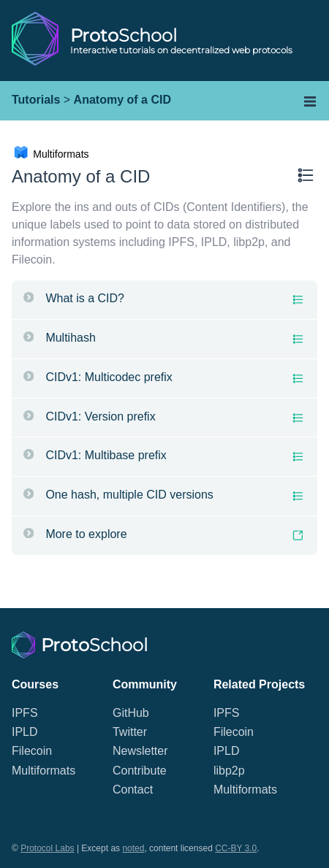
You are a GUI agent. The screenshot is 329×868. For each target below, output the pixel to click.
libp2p (229, 771)
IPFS (25, 713)
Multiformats (44, 771)
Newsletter (140, 751)
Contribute (140, 771)
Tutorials (36, 100)
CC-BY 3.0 (236, 848)
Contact (133, 790)
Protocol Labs (47, 848)
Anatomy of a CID (122, 100)
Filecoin (32, 751)
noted (133, 848)
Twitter (130, 732)
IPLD (25, 732)
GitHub (131, 713)
